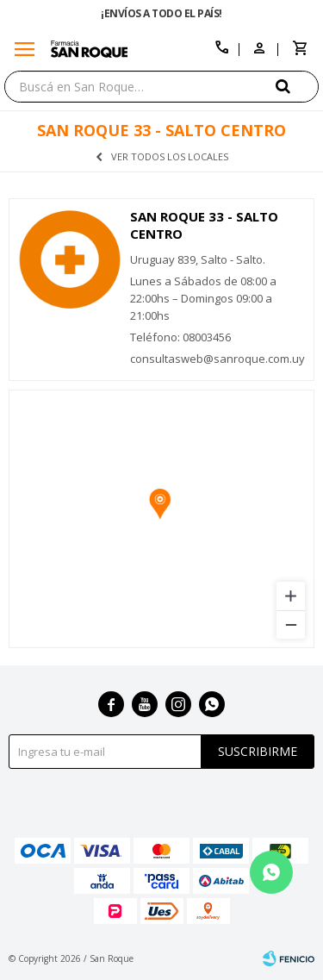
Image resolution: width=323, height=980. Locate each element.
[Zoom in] (291, 596)
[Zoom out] (291, 624)
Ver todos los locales (170, 156)
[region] (161, 519)
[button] (297, 86)
